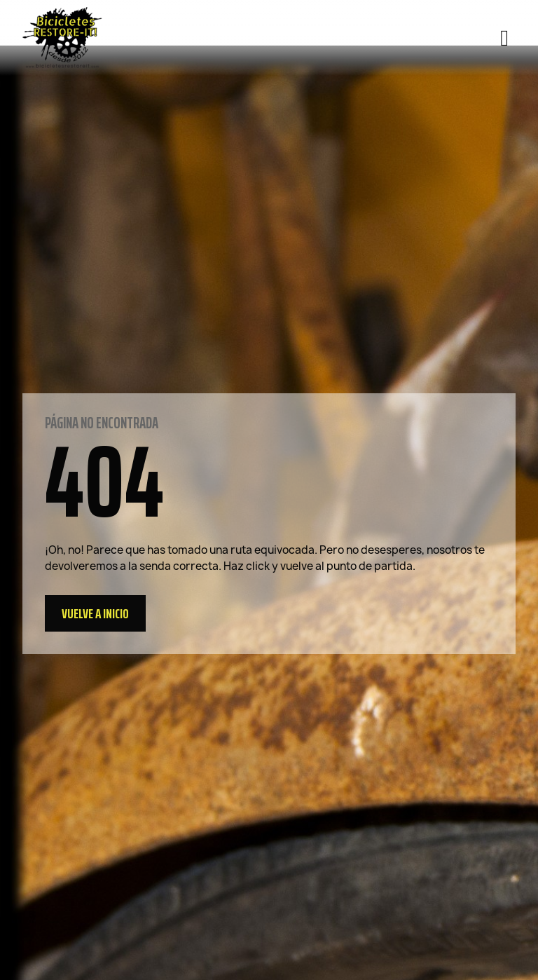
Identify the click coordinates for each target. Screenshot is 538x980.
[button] (95, 613)
